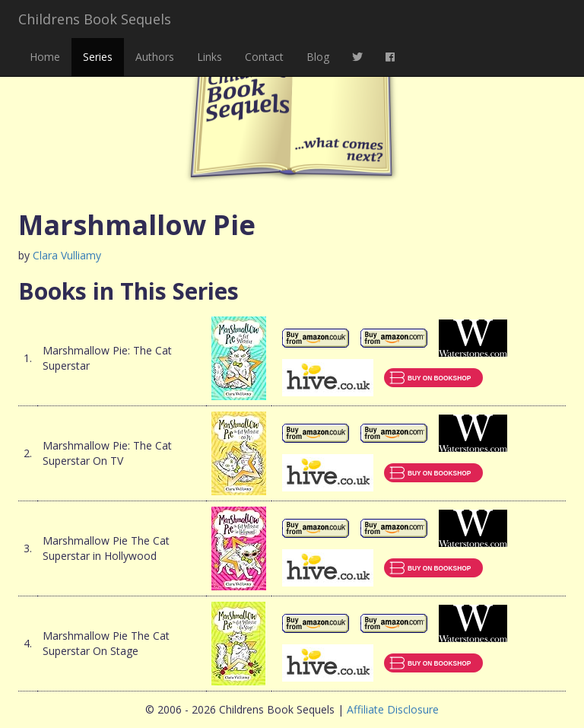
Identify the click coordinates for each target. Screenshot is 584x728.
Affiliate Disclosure (393, 709)
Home (45, 57)
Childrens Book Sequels (95, 19)
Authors (155, 57)
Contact (264, 57)
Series (98, 57)
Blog (318, 57)
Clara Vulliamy (67, 255)
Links (209, 57)
